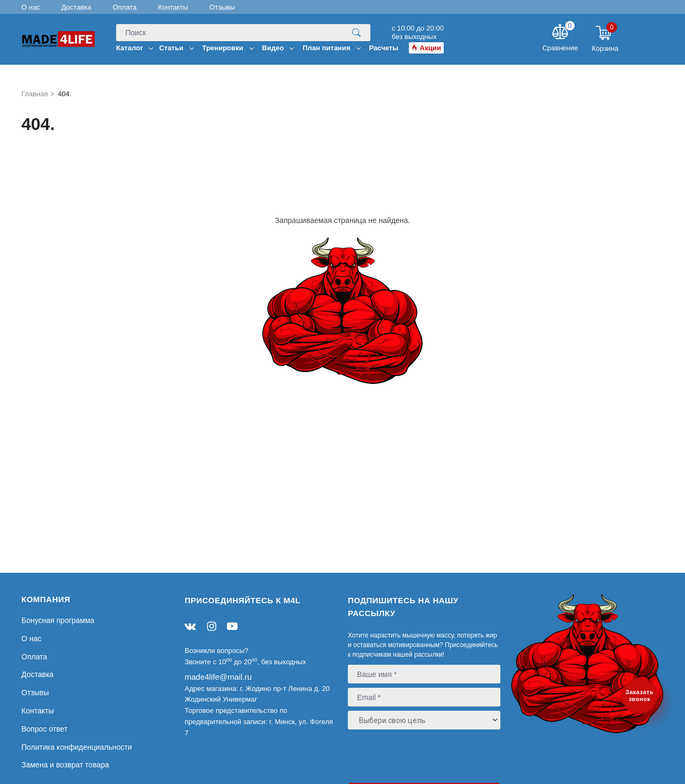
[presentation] (413, 756)
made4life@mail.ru (218, 677)
